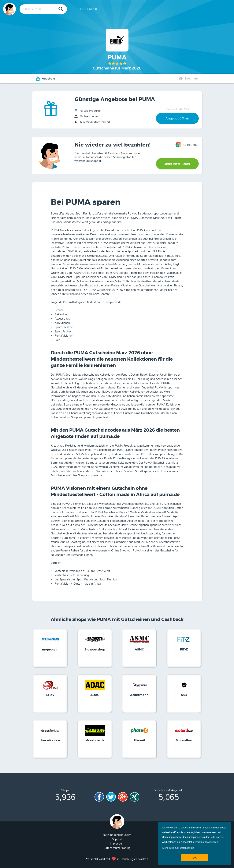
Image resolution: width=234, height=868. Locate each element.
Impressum (117, 844)
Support (117, 839)
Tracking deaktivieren (206, 842)
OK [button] (195, 858)
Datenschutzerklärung (117, 848)
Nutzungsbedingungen (117, 835)
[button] (178, 848)
